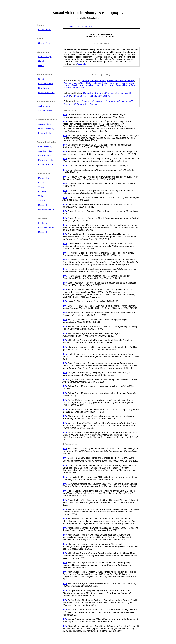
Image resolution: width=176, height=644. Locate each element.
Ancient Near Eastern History (121, 81)
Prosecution (44, 178)
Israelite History (93, 85)
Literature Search (46, 228)
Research (43, 205)
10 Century (109, 93)
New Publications (46, 93)
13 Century (78, 96)
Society (42, 201)
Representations (46, 210)
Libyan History (108, 85)
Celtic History (86, 83)
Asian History (44, 156)
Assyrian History (71, 83)
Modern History (45, 133)
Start (66, 26)
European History (47, 160)
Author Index (44, 106)
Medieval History (46, 129)
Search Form (44, 43)
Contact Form (45, 30)
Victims (42, 196)
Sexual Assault (91, 26)
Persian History (123, 85)
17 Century (109, 101)
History (42, 66)
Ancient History (45, 124)
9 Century (97, 93)
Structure (43, 61)
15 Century (104, 96)
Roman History (79, 88)
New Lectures (45, 88)
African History (45, 147)
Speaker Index (45, 111)
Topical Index (74, 26)
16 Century (96, 101)
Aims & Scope (45, 57)
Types (41, 187)
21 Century (91, 104)
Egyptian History (117, 83)
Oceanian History (46, 165)
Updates (42, 79)
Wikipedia (82, 64)
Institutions (43, 223)
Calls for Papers (46, 84)
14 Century (91, 96)
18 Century (122, 101)
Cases (41, 183)
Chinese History (101, 83)
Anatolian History (98, 81)
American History (46, 151)
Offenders (43, 192)
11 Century (122, 93)
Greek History (78, 85)
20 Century (78, 104)
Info (65, 115)
